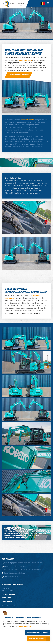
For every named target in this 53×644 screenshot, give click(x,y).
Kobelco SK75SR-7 (25, 60)
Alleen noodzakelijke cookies (38, 632)
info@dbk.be (6, 598)
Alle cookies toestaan (37, 639)
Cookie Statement (25, 626)
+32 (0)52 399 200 (8, 595)
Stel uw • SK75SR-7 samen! (19, 75)
